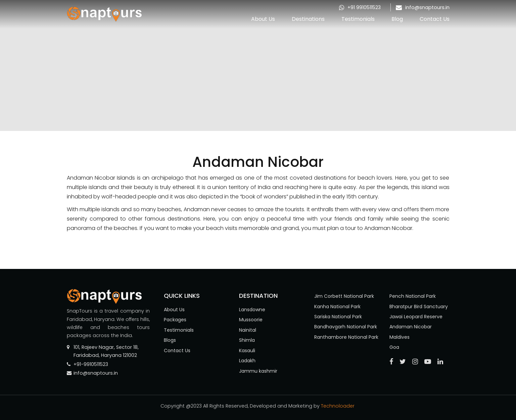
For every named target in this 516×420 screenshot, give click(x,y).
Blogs (170, 340)
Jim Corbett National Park (344, 296)
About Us (263, 19)
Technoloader (338, 406)
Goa (394, 347)
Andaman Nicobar (411, 327)
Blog (397, 19)
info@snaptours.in (427, 7)
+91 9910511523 (364, 7)
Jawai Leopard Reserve (416, 317)
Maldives (400, 337)
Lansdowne (252, 310)
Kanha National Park (337, 307)
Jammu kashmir (258, 371)
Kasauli (247, 351)
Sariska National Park (338, 317)
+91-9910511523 (91, 364)
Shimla (247, 340)
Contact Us (435, 19)
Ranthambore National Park (346, 337)
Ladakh (247, 361)
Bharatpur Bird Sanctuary (419, 307)
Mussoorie (251, 320)
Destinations (308, 19)
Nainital (248, 330)
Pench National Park (413, 296)
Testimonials (358, 19)
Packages (175, 320)
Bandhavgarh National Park (346, 327)
